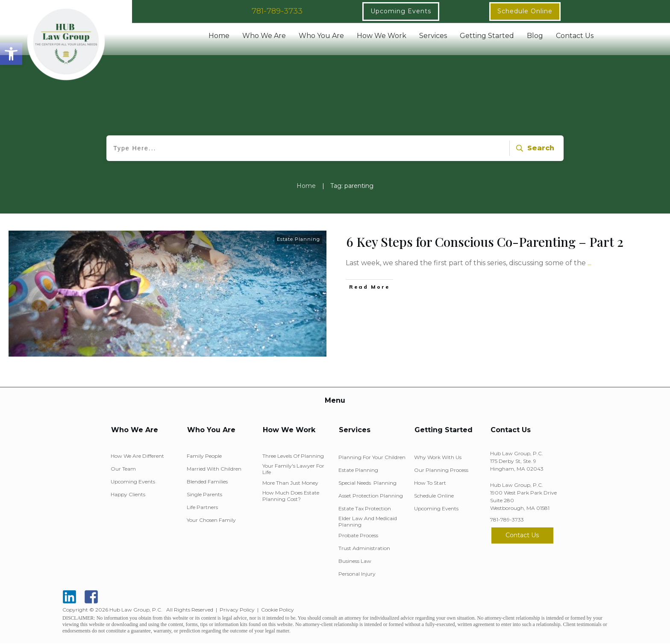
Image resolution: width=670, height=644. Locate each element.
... (589, 263)
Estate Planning (298, 239)
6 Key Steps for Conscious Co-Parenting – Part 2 (485, 242)
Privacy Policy (237, 610)
